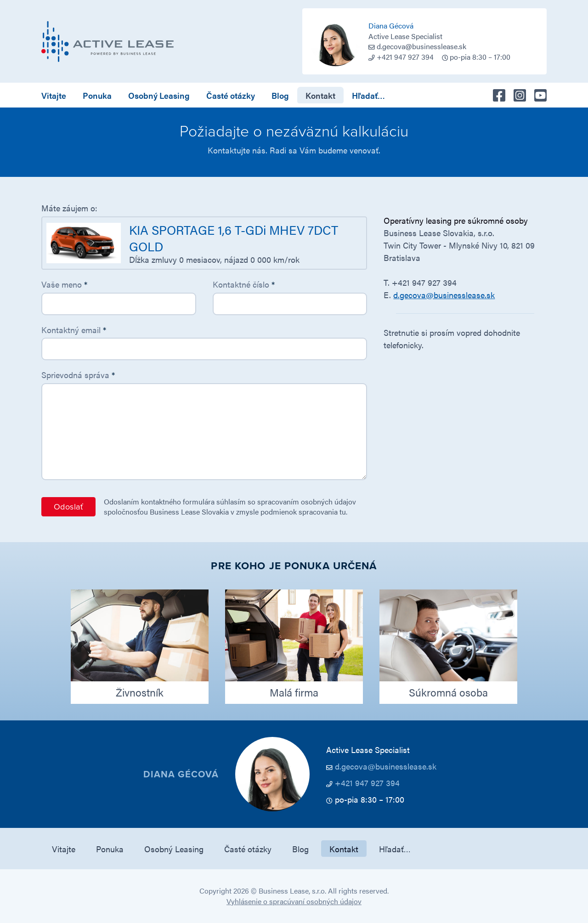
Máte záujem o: (69, 208)
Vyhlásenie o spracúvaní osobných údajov (294, 901)
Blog (280, 95)
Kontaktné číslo (244, 284)
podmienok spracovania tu (303, 512)
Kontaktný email (74, 330)
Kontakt (320, 95)
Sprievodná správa (78, 375)
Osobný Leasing (159, 95)
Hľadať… (368, 95)
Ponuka (97, 95)
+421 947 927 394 (367, 783)
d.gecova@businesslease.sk (421, 46)
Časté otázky (231, 95)
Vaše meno (64, 284)
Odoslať (68, 507)
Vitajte (54, 95)
